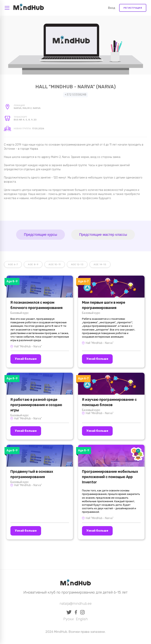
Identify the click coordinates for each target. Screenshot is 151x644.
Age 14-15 (100, 264)
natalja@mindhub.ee (76, 604)
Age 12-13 (77, 264)
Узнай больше (26, 359)
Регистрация (133, 8)
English (82, 619)
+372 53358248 (75, 95)
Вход (112, 8)
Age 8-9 (33, 264)
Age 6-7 (13, 264)
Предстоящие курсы (41, 235)
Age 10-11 (55, 264)
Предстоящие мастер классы (103, 235)
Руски (68, 619)
